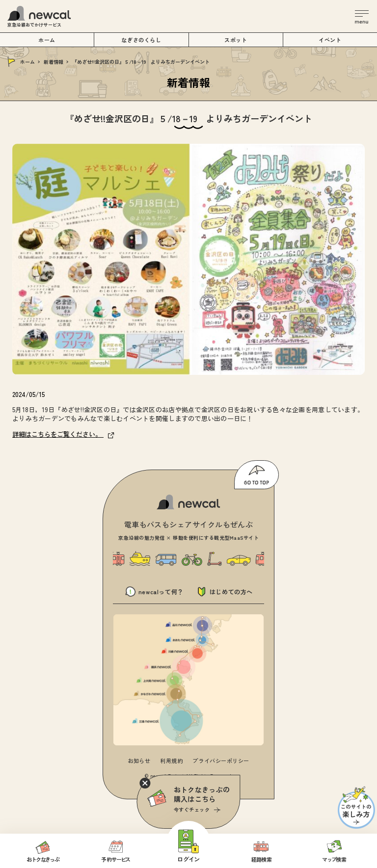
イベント (330, 40)
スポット (236, 40)
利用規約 (171, 761)
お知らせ (139, 761)
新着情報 (54, 62)
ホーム (27, 62)
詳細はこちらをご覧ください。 (63, 434)
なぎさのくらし (141, 40)
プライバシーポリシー (221, 761)
